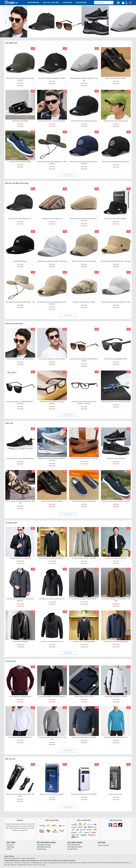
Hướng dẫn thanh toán (44, 847)
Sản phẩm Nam (33, 3)
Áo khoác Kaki (22, 865)
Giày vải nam (55, 863)
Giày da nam (64, 863)
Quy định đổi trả (72, 849)
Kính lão (111, 863)
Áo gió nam (26, 863)
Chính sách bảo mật (74, 845)
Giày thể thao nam (74, 863)
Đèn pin (14, 865)
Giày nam (47, 863)
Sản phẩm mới (81, 3)
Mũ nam (126, 863)
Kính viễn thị (118, 863)
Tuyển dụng (10, 847)
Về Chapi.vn (10, 845)
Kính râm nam (103, 863)
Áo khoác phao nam (36, 863)
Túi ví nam (42, 865)
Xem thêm (67, 175)
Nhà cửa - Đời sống (51, 3)
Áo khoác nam (9, 863)
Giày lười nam (86, 863)
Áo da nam (18, 863)
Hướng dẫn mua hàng (44, 845)
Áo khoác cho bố (32, 865)
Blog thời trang (41, 849)
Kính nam (94, 863)
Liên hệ (9, 849)
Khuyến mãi (67, 3)
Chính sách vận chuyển (75, 847)
